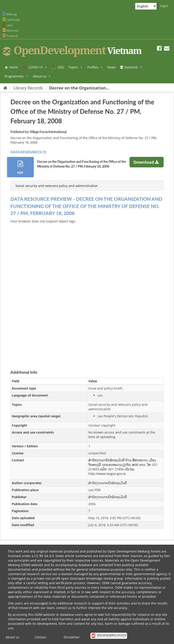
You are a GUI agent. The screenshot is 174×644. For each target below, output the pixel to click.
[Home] (5, 88)
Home (13, 67)
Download (147, 162)
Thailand (12, 36)
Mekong (11, 14)
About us (42, 76)
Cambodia (13, 20)
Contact (40, 637)
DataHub (133, 67)
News (112, 67)
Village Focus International (48, 132)
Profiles (95, 67)
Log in (164, 6)
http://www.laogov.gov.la (107, 474)
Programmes (16, 76)
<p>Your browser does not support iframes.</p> (87, 291)
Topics (76, 67)
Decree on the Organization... (79, 88)
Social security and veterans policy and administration (57, 186)
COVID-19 (38, 67)
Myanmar (12, 30)
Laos (9, 25)
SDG (61, 67)
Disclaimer (72, 637)
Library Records (28, 88)
